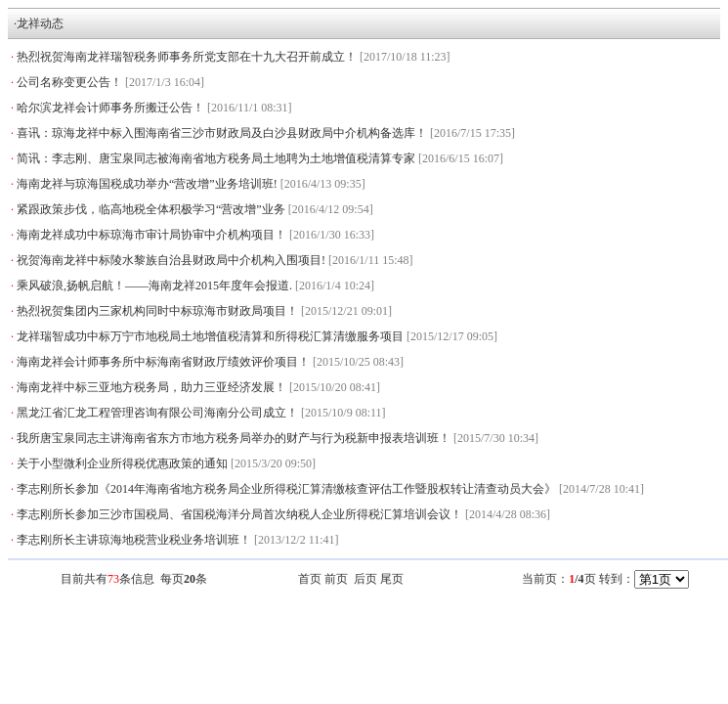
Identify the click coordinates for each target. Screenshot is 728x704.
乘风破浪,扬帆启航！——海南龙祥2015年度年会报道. (154, 286)
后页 (365, 579)
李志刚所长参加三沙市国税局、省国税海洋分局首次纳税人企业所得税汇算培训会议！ (239, 514)
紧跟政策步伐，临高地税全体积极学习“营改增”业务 (151, 209)
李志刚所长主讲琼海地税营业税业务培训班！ (134, 540)
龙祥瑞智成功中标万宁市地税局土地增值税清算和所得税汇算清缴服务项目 (210, 336)
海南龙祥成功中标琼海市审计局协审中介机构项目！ (151, 235)
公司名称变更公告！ (69, 82)
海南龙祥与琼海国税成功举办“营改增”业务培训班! (147, 184)
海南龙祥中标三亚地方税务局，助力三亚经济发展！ (151, 387)
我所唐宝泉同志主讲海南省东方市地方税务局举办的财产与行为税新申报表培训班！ (234, 438)
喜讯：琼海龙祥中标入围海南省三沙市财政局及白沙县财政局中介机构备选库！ (222, 133)
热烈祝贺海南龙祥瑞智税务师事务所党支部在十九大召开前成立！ (187, 57)
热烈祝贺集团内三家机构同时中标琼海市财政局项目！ (157, 311)
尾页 (392, 579)
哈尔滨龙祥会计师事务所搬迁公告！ (110, 108)
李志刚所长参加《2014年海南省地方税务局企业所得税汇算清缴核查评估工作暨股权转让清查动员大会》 (286, 489)
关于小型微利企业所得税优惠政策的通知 (122, 463)
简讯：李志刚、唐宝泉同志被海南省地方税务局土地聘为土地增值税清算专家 (216, 158)
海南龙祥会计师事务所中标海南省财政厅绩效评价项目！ (163, 362)
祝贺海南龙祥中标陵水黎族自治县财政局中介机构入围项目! (171, 260)
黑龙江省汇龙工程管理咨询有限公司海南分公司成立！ (157, 413)
